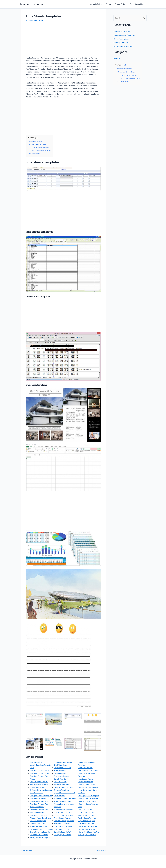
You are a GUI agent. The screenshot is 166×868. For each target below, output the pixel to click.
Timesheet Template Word (40, 770)
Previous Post (27, 853)
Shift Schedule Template (63, 821)
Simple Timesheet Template (40, 840)
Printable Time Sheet (38, 829)
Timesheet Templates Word (40, 821)
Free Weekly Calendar (62, 782)
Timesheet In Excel (37, 796)
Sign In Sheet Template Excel (65, 798)
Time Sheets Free (36, 762)
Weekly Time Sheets (37, 812)
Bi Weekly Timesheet (38, 787)
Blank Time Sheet (61, 770)
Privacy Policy (121, 4)
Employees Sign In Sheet (88, 804)
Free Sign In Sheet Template (89, 790)
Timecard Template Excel (39, 807)
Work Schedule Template (88, 821)
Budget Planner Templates (64, 824)
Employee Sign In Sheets (63, 768)
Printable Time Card (86, 770)
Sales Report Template (87, 818)
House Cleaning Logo (122, 39)
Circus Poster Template (122, 31)
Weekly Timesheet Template (65, 765)
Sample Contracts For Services (125, 35)
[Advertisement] (43, 40)
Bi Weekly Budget (61, 776)
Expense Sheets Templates (64, 793)
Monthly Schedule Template (89, 801)
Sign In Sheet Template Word (89, 835)
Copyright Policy (99, 4)
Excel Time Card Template (64, 762)
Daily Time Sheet (60, 779)
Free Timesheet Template (39, 784)
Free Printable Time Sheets (89, 773)
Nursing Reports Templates (124, 47)
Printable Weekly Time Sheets (41, 824)
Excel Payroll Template (87, 815)
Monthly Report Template (88, 787)
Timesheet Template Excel (40, 773)
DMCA (110, 4)
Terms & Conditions (138, 4)
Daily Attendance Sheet (63, 773)
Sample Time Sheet (61, 784)
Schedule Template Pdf (63, 840)
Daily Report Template (87, 826)
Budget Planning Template (88, 829)
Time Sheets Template (38, 826)
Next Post (101, 853)
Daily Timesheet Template (40, 782)
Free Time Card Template (64, 835)
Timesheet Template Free (39, 810)
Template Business (31, 4)
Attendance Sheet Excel (39, 832)
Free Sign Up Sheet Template (89, 798)
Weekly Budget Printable (63, 810)
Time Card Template (86, 784)
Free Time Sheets (61, 787)
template (117, 58)
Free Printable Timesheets (40, 815)
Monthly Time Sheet (37, 818)
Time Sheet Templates (38, 804)
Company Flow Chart (121, 43)
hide (37, 138)
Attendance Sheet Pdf (62, 832)
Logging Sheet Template (88, 832)
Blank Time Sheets (85, 812)
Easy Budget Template (87, 782)
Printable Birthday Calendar (64, 829)
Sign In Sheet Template (63, 837)
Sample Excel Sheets (62, 790)
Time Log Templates (62, 796)
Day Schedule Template (87, 824)
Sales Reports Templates (88, 837)
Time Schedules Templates (64, 818)
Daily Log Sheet (60, 801)
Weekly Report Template (88, 762)
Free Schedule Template (63, 826)
